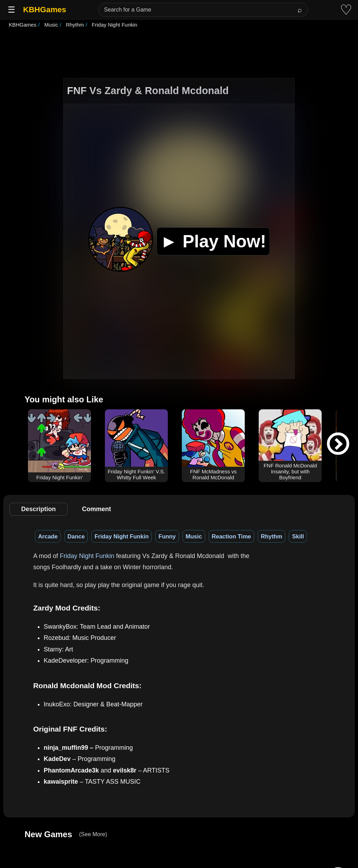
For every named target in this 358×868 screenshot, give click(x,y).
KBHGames (45, 10)
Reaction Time (231, 536)
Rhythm (271, 536)
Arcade (48, 536)
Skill (298, 536)
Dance (76, 536)
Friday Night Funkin (121, 536)
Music (194, 536)
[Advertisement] (179, 54)
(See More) (93, 834)
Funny (167, 536)
